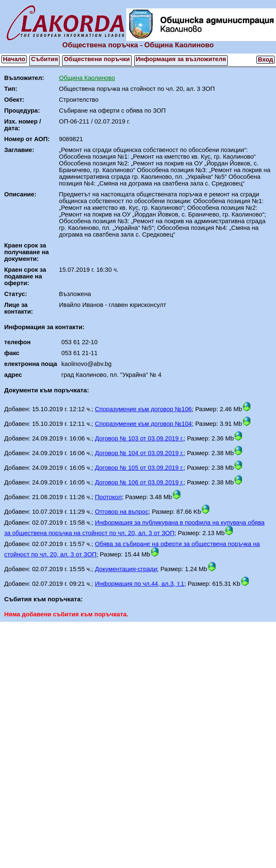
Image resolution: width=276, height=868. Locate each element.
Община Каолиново (87, 78)
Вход (266, 59)
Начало (14, 59)
